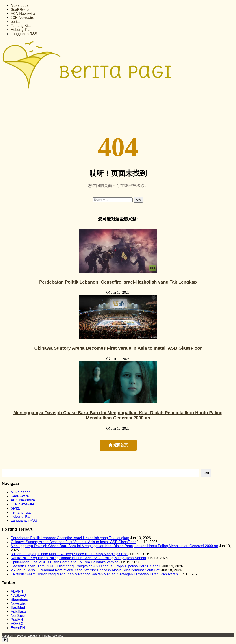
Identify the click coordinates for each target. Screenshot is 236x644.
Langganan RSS (24, 34)
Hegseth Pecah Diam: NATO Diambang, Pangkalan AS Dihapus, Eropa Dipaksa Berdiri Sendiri (86, 566)
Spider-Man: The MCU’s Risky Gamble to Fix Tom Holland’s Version (65, 562)
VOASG (17, 624)
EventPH (18, 628)
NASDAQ (18, 595)
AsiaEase (18, 612)
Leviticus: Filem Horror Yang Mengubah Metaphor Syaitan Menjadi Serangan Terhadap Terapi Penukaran (94, 574)
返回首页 (118, 445)
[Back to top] (5, 640)
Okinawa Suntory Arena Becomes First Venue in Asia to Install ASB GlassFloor (118, 348)
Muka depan (21, 5)
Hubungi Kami (22, 30)
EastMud (18, 608)
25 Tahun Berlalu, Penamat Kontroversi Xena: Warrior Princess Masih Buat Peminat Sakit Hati (86, 570)
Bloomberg (19, 600)
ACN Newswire (23, 14)
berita (15, 22)
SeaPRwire (20, 10)
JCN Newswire (23, 18)
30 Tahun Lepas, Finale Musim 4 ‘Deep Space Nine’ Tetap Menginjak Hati (69, 554)
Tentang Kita (21, 26)
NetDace (18, 616)
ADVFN (17, 591)
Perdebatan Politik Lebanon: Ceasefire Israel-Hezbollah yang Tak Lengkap (118, 282)
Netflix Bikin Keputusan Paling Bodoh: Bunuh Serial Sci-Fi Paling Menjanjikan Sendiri (78, 558)
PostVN (17, 620)
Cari (206, 473)
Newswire (18, 604)
